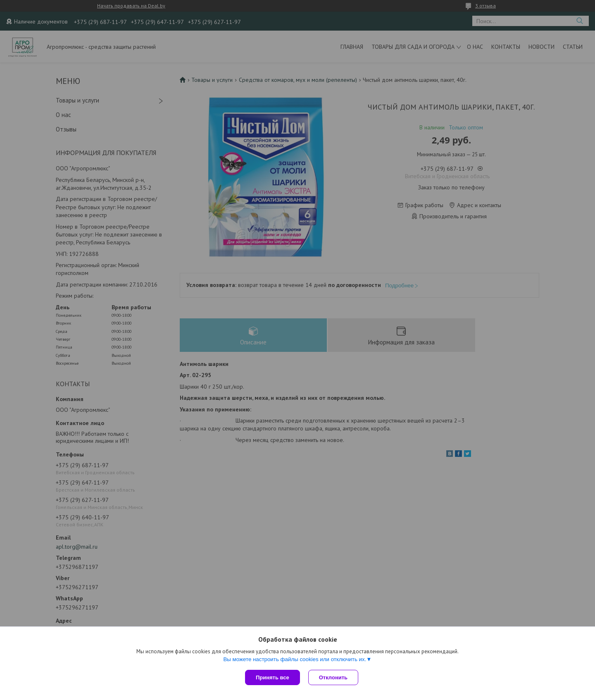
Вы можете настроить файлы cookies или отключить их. (295, 659)
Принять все (273, 677)
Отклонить (333, 677)
